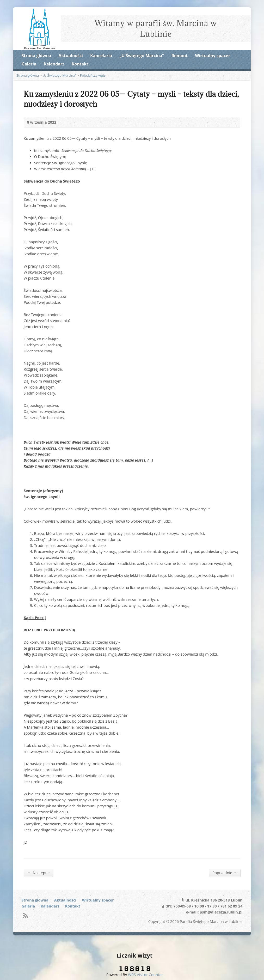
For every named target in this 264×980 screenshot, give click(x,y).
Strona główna (36, 56)
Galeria (29, 64)
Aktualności (71, 56)
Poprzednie (225, 873)
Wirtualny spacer (213, 56)
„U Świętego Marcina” (142, 56)
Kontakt (80, 64)
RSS (25, 915)
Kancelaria (101, 56)
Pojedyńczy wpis (93, 75)
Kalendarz (54, 64)
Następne (38, 873)
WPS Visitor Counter (145, 975)
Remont (180, 56)
